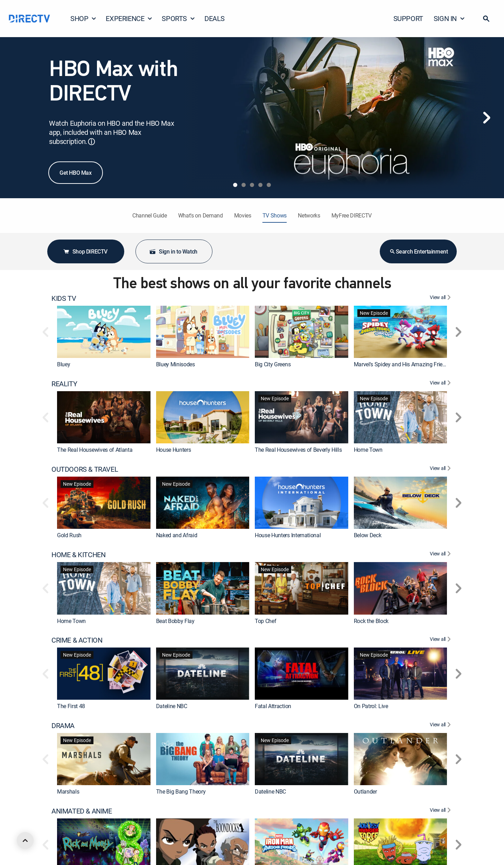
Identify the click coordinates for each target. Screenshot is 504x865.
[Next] (486, 118)
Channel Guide (150, 215)
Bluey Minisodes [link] (176, 364)
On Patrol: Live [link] (371, 706)
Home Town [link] (368, 450)
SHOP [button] (83, 18)
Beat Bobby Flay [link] (175, 621)
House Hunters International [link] (288, 535)
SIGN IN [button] (449, 18)
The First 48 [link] (71, 706)
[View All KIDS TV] (441, 298)
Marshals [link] (68, 792)
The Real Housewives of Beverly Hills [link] (298, 450)
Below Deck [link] (368, 535)
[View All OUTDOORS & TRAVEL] (441, 469)
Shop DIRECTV (85, 251)
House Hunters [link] (174, 450)
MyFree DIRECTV (352, 215)
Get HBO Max (76, 173)
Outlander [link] (365, 792)
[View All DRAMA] (441, 726)
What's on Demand (201, 215)
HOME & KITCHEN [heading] (78, 555)
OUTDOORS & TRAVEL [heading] (85, 469)
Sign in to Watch (173, 251)
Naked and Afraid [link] (177, 535)
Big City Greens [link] (273, 364)
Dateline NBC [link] (172, 706)
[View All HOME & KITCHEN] (441, 555)
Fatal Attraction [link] (273, 706)
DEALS (215, 18)
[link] (104, 332)
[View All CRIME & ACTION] (441, 640)
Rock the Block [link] (371, 621)
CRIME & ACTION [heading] (77, 640)
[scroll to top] (25, 840)
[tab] (235, 185)
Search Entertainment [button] (418, 251)
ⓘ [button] (91, 142)
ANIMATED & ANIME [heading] (82, 811)
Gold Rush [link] (69, 535)
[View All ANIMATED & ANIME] (441, 811)
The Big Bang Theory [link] (181, 792)
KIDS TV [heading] (64, 298)
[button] (486, 19)
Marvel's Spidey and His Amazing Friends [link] (403, 364)
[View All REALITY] (441, 384)
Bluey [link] (64, 364)
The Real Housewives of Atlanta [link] (95, 450)
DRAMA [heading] (63, 726)
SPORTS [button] (178, 18)
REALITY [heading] (64, 384)
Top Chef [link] (265, 621)
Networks (309, 215)
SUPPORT (408, 18)
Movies (243, 215)
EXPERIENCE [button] (129, 18)
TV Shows (275, 215)
